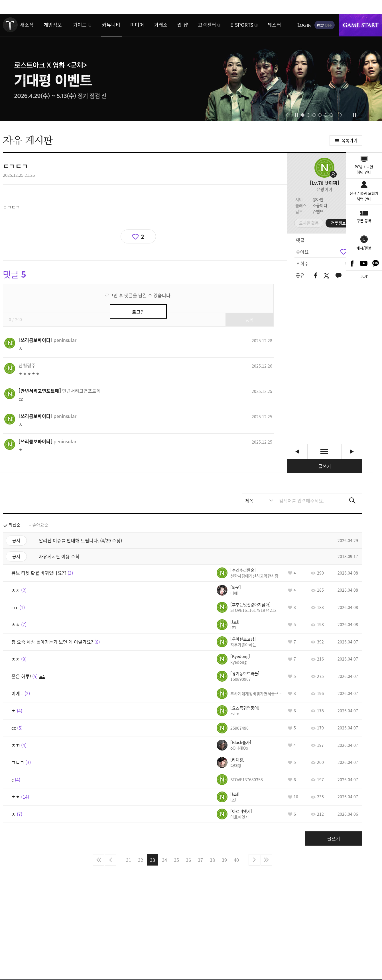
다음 (254, 860)
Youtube (364, 263)
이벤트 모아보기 (354, 115)
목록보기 (324, 451)
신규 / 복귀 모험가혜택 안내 (364, 196)
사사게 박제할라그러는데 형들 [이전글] (297, 451)
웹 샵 (183, 25)
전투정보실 (340, 223)
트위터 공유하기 (326, 276)
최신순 (15, 525)
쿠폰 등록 (364, 221)
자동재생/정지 (297, 115)
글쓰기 (325, 466)
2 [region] (143, 236)
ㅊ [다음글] (352, 451)
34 (164, 860)
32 (141, 860)
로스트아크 (10, 25)
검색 (352, 501)
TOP (364, 276)
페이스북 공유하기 (316, 276)
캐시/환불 (364, 248)
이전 (111, 860)
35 (176, 860)
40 (236, 860)
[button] (287, 115)
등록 (249, 319)
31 (129, 860)
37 (200, 860)
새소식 (27, 25)
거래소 (161, 25)
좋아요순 (40, 525)
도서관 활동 (309, 223)
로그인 (304, 25)
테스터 (274, 25)
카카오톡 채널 (376, 263)
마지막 (266, 860)
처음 (99, 860)
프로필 (324, 168)
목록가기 (350, 140)
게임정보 (53, 25)
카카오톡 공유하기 (338, 276)
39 (224, 860)
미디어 (137, 25)
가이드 (80, 25)
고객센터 (207, 25)
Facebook (352, 263)
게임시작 (360, 25)
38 (212, 860)
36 (188, 860)
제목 (249, 501)
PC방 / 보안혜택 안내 (364, 170)
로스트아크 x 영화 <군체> (191, 67)
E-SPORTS (242, 25)
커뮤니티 (111, 25)
